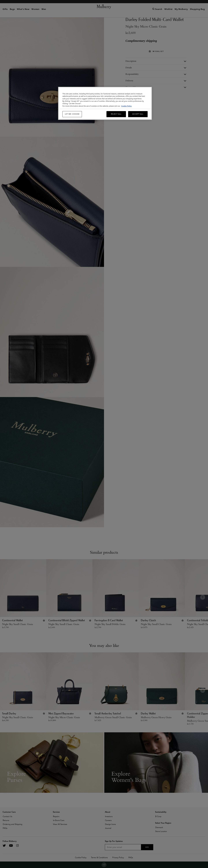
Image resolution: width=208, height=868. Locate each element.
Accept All (138, 114)
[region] (105, 103)
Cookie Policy (126, 106)
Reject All (116, 114)
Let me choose (72, 114)
